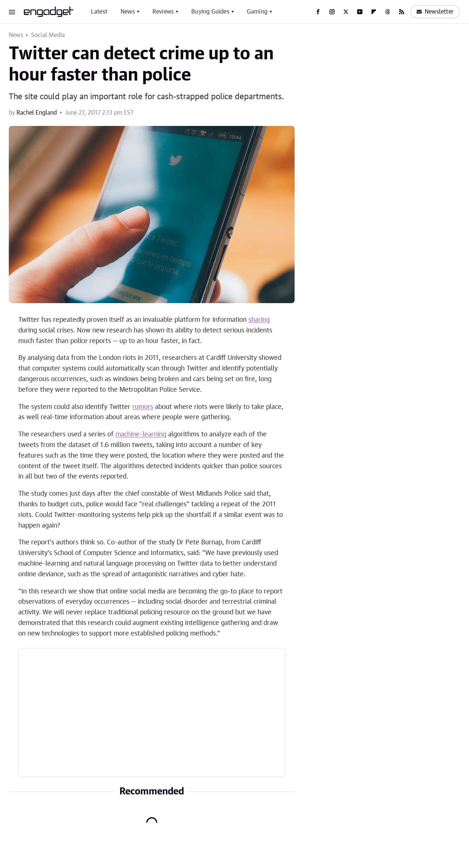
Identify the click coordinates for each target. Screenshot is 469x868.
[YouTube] (360, 12)
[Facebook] (318, 12)
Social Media (48, 35)
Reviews (163, 12)
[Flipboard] (374, 12)
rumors (143, 407)
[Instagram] (332, 12)
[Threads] (388, 12)
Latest (99, 12)
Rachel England (37, 113)
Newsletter (435, 12)
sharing (259, 320)
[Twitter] (346, 12)
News (128, 12)
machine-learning (141, 435)
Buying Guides (210, 12)
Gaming (257, 12)
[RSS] (402, 12)
